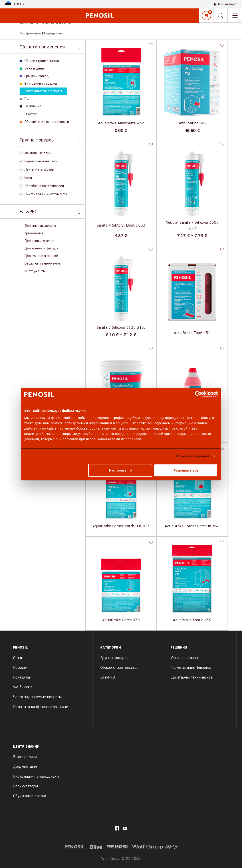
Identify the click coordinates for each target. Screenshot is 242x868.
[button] (15, 4)
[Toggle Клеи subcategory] (21, 178)
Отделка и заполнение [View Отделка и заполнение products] (42, 264)
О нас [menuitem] (18, 658)
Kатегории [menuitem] (111, 648)
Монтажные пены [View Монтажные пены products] (38, 153)
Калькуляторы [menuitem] (26, 786)
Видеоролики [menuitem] (25, 757)
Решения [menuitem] (179, 648)
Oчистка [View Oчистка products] (29, 114)
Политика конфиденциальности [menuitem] (41, 707)
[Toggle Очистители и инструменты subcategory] (21, 194)
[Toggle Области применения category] (50, 47)
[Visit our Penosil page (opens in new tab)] (125, 828)
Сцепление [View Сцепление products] (30, 106)
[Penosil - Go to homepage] (100, 15)
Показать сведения (193, 456)
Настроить (120, 470)
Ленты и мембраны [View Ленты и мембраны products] (39, 170)
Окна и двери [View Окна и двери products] (33, 69)
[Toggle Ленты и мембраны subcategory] (21, 170)
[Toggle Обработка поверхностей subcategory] (21, 186)
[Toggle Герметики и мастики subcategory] (21, 161)
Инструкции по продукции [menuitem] (36, 777)
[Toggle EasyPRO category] (50, 212)
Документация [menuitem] (26, 767)
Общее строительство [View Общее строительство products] (39, 61)
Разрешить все (186, 470)
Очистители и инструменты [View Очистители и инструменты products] (46, 194)
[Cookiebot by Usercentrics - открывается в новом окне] (198, 394)
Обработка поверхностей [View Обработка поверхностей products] (44, 186)
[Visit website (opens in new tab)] (96, 846)
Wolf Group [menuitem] (23, 687)
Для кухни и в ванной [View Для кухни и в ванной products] (41, 256)
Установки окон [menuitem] (184, 658)
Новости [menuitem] (20, 668)
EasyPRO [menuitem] (108, 678)
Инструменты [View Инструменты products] (35, 271)
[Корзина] (206, 16)
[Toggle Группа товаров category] (50, 140)
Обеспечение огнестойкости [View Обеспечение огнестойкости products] (44, 122)
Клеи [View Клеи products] (28, 178)
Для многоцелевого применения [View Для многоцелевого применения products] (40, 230)
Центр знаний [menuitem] (26, 747)
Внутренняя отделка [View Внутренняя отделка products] (38, 84)
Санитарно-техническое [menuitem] (192, 678)
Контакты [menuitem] (21, 678)
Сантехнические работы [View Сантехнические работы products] (41, 91)
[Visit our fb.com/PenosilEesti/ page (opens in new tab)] (117, 828)
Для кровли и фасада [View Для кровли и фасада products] (41, 249)
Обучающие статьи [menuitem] (30, 796)
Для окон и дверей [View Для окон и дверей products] (39, 241)
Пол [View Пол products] (25, 99)
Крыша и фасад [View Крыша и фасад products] (34, 76)
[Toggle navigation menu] (235, 16)
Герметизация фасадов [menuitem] (191, 668)
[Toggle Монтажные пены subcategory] (21, 153)
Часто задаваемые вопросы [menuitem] (37, 697)
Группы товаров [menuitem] (115, 658)
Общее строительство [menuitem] (120, 668)
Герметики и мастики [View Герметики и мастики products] (41, 161)
